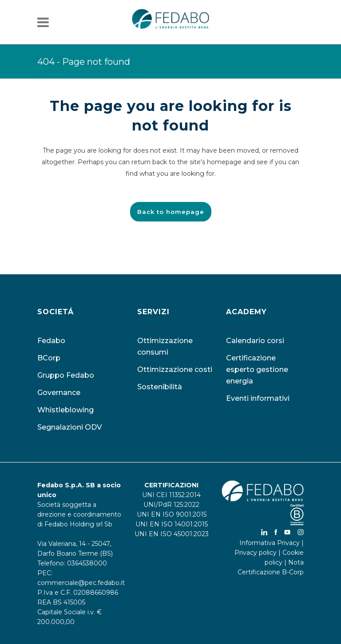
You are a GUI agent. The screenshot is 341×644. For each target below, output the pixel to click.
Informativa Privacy (270, 543)
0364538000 (87, 563)
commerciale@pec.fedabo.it (81, 583)
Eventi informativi (258, 398)
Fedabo (51, 341)
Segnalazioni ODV (69, 427)
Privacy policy (256, 553)
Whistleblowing (65, 410)
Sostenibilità (160, 387)
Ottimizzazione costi (175, 369)
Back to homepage (171, 212)
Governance (59, 393)
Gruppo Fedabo (66, 375)
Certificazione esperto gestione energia (257, 369)
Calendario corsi (255, 341)
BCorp (49, 358)
